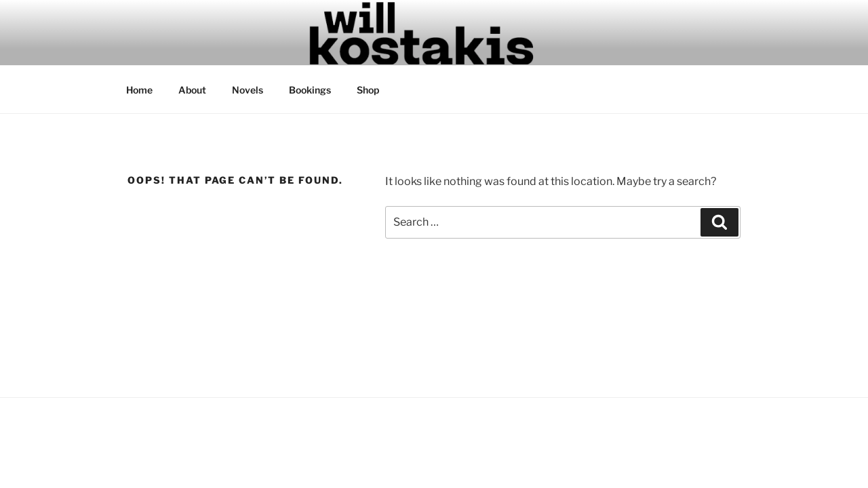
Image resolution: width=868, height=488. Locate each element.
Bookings (310, 90)
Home (139, 90)
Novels (248, 90)
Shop (368, 90)
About (192, 90)
